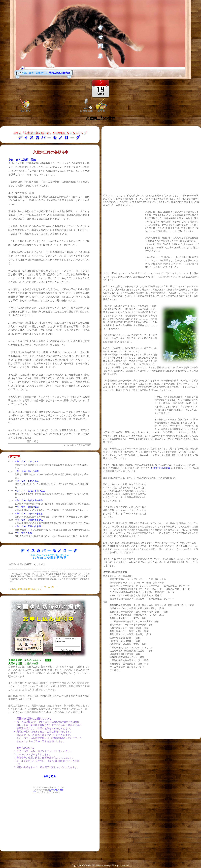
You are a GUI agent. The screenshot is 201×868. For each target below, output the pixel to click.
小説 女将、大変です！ (27, 461)
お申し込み (50, 776)
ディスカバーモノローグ (50, 137)
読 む (48, 660)
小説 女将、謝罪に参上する (29, 520)
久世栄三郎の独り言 (160, 468)
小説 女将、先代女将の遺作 (29, 500)
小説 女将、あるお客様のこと (30, 491)
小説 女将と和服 (24, 533)
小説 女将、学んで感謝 (27, 471)
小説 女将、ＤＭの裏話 (27, 481)
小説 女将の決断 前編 (22, 160)
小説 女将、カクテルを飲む (29, 513)
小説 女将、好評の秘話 (27, 507)
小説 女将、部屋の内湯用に (29, 526)
